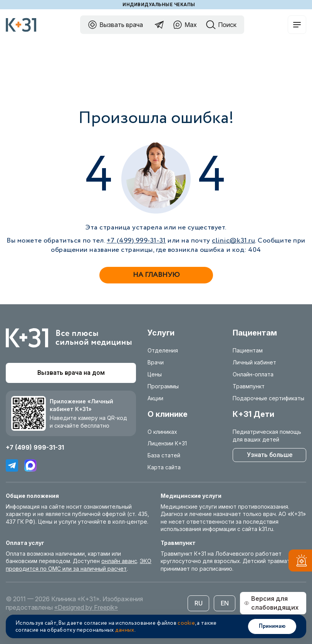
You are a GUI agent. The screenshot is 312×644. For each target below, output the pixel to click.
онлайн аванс (119, 561)
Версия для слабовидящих (271, 603)
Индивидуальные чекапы (159, 5)
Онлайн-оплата (253, 374)
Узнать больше (270, 455)
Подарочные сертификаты (268, 398)
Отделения (163, 350)
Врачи (156, 362)
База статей (164, 455)
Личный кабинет (254, 362)
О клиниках (162, 432)
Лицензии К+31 (167, 443)
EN (225, 603)
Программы (163, 386)
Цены (155, 374)
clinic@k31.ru (233, 241)
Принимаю (272, 626)
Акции (155, 398)
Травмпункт (249, 386)
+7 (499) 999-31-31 (136, 241)
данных (125, 630)
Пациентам (248, 350)
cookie (186, 623)
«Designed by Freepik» (86, 607)
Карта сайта (164, 467)
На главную (156, 275)
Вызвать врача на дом (71, 373)
